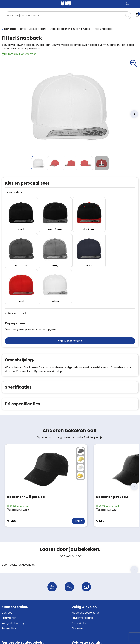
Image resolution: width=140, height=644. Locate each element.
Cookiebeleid (79, 585)
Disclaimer (78, 590)
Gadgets (7, 620)
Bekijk (78, 482)
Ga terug (10, 29)
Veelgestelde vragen (14, 585)
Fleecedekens (10, 625)
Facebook (80, 610)
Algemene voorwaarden (86, 574)
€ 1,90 (100, 482)
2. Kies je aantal (15, 275)
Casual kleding (38, 29)
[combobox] (64, 15)
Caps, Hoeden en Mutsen (65, 29)
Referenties (9, 590)
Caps (86, 29)
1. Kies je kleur (14, 192)
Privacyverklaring (82, 579)
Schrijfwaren (9, 610)
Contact (7, 574)
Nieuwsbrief (9, 579)
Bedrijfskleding (10, 615)
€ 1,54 (11, 482)
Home (22, 29)
